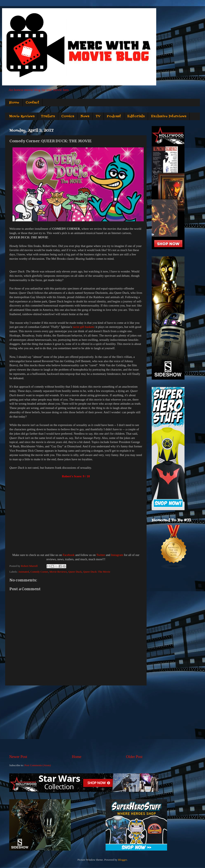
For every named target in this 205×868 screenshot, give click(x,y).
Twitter (101, 555)
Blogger (122, 860)
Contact (32, 103)
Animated (23, 572)
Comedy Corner (39, 572)
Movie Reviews (22, 116)
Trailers (48, 116)
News (85, 116)
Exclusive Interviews (169, 116)
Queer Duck (75, 572)
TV (98, 116)
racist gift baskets (83, 327)
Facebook (69, 555)
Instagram (117, 555)
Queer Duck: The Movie (97, 572)
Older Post (134, 757)
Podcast (114, 116)
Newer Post (18, 757)
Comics (68, 116)
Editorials (136, 116)
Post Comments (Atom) (38, 765)
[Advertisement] (76, 720)
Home (14, 103)
